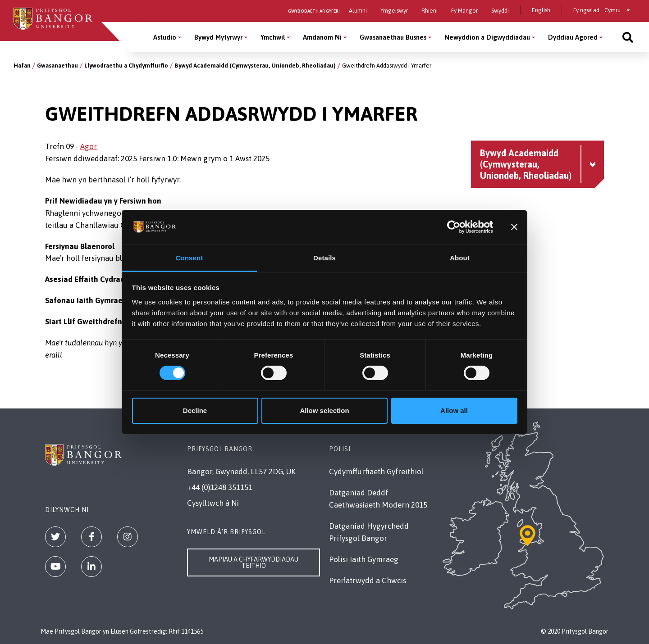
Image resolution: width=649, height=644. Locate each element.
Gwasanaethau (57, 66)
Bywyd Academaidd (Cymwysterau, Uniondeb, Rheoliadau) (255, 66)
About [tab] (460, 258)
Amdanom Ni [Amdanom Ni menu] (322, 37)
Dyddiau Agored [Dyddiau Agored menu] (573, 37)
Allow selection (324, 410)
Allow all (454, 410)
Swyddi (500, 11)
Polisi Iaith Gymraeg (364, 559)
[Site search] (628, 37)
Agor (89, 146)
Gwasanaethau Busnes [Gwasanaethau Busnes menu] (393, 37)
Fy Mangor (464, 11)
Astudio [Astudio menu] (165, 37)
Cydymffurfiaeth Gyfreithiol (376, 472)
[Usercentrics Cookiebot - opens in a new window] (454, 227)
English (541, 10)
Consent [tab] (190, 258)
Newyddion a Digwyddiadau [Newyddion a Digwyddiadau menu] (487, 37)
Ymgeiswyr (394, 11)
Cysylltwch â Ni (213, 503)
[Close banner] (514, 227)
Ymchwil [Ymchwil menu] (273, 37)
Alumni (358, 11)
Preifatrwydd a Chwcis (368, 581)
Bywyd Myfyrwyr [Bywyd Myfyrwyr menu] (218, 37)
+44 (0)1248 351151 (220, 487)
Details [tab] (324, 258)
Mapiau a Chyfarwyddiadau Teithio (254, 562)
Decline (195, 410)
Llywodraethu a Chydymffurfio (126, 66)
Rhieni (430, 11)
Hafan (22, 66)
